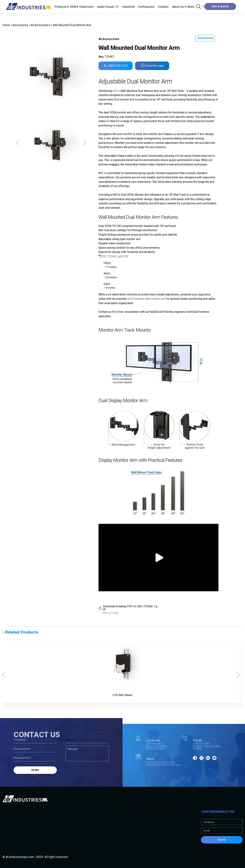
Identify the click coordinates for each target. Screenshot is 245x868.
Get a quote (220, 6)
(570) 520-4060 (155, 760)
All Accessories (40, 25)
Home (6, 25)
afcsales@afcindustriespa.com (163, 776)
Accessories (20, 25)
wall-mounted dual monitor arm (146, 299)
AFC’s (116, 91)
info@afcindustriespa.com (161, 774)
